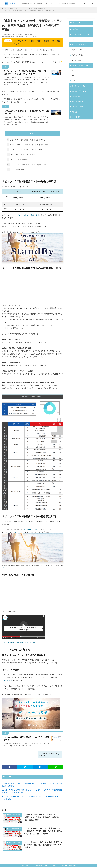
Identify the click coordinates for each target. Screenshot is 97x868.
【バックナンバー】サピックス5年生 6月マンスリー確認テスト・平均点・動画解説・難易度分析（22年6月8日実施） (43, 818)
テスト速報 (34, 36)
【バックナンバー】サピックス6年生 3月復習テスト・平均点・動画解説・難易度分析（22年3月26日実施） (43, 846)
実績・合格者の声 (77, 101)
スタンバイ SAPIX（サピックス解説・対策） (25, 216)
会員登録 (72, 3)
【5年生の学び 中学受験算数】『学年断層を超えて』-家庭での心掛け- (27, 112)
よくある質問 (63, 3)
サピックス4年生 (77, 60)
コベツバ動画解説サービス (80, 34)
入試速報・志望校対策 (79, 91)
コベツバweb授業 (16, 170)
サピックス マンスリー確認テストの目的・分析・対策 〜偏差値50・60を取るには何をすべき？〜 (26, 72)
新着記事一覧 (14, 9)
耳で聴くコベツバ (78, 86)
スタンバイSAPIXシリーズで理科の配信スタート (29, 165)
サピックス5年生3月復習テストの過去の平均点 (27, 140)
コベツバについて (51, 3)
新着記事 (75, 112)
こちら (14, 533)
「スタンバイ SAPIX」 (30, 530)
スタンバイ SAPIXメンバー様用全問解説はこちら (19, 643)
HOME (5, 9)
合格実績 (40, 3)
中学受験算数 (76, 96)
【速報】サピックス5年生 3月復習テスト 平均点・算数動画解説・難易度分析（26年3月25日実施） (29, 11)
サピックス (23, 9)
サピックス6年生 (77, 50)
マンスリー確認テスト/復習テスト (37, 9)
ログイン (85, 3)
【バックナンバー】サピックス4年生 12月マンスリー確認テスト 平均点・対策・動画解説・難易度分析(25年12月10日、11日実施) (43, 832)
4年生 (73, 81)
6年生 (73, 70)
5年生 (5, 36)
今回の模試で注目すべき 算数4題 (22, 155)
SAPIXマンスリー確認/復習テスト (16, 36)
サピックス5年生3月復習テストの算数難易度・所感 (29, 145)
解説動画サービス (28, 3)
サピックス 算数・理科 (79, 45)
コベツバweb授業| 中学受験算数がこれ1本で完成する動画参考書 (27, 739)
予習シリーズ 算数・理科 (80, 65)
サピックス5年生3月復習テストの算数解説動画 (27, 150)
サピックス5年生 (77, 55)
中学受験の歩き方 (77, 29)
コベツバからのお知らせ (18, 160)
